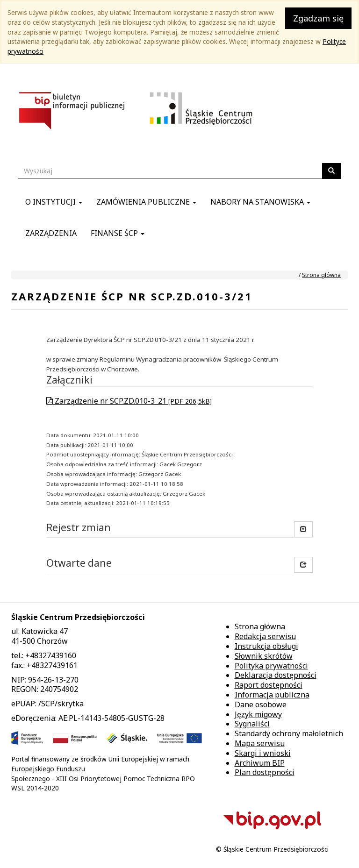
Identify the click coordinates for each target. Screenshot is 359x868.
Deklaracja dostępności (276, 675)
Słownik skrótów (264, 656)
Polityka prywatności (271, 666)
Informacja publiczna (272, 695)
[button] (303, 565)
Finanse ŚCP (118, 233)
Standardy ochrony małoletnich (289, 733)
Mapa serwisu (260, 743)
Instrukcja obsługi (266, 646)
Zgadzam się (318, 18)
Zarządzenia (51, 233)
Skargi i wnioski (263, 753)
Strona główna (321, 275)
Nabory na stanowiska (260, 202)
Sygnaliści (252, 724)
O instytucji (54, 202)
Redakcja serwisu (265, 636)
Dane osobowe (261, 704)
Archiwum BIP (260, 763)
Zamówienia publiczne (146, 202)
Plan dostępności (265, 772)
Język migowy (258, 714)
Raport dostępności (269, 685)
